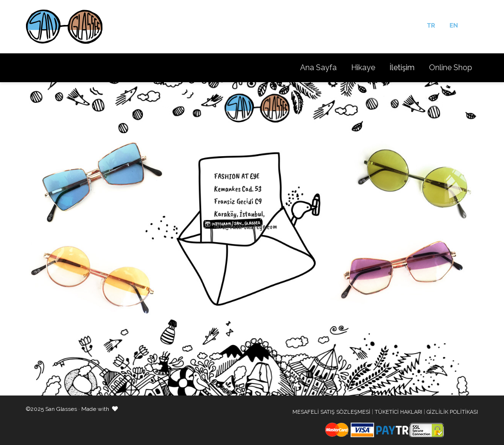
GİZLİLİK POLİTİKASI (452, 412)
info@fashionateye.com (246, 226)
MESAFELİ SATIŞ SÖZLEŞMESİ (331, 412)
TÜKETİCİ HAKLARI (398, 412)
